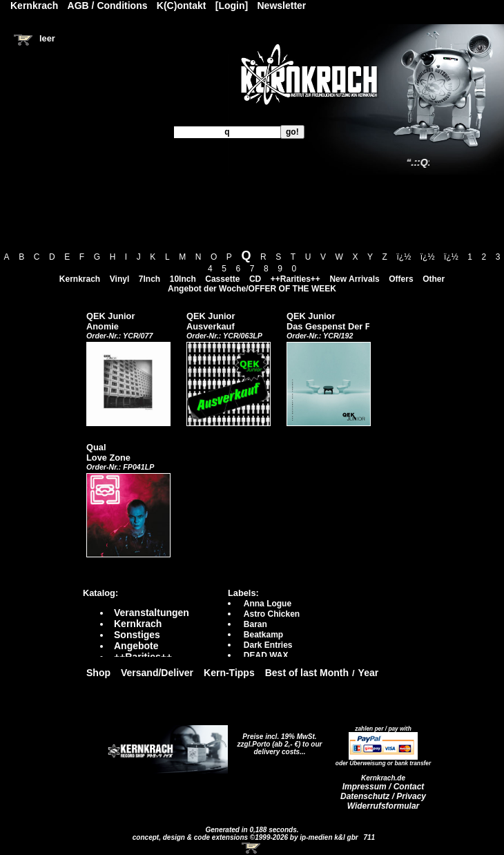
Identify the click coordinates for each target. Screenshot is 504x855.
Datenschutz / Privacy (383, 796)
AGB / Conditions (108, 6)
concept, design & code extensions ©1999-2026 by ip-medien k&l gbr (246, 837)
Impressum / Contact (384, 787)
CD (255, 279)
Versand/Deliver (157, 673)
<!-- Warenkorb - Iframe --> (252, 848)
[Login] (232, 6)
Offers (401, 279)
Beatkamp (263, 635)
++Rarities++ (295, 279)
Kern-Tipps (229, 673)
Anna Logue (268, 604)
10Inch (183, 279)
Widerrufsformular (384, 806)
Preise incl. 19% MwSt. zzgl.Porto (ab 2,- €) (277, 740)
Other (434, 279)
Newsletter (282, 6)
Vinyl (119, 279)
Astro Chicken (272, 614)
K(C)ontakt (182, 6)
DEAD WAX (266, 655)
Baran (255, 624)
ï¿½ (404, 257)
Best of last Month (307, 673)
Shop (98, 673)
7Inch (149, 279)
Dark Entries (268, 645)
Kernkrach (80, 279)
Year (369, 673)
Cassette (222, 279)
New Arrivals (354, 279)
